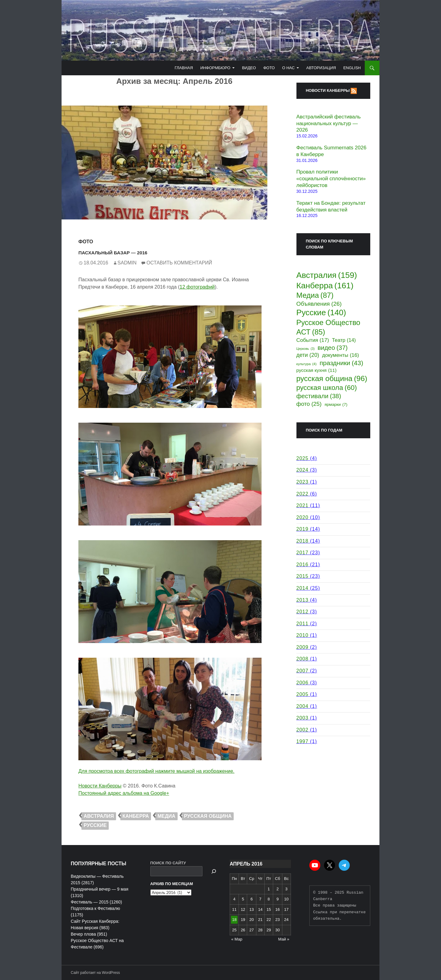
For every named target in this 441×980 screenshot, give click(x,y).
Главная (184, 68)
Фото (269, 68)
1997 (303, 741)
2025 (303, 458)
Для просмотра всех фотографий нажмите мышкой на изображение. (156, 771)
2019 (303, 529)
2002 (303, 730)
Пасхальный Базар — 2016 (135, 252)
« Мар (237, 939)
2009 (303, 647)
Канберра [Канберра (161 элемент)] (325, 286)
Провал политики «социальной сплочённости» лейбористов (331, 179)
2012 (303, 612)
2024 (303, 470)
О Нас (288, 68)
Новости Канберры (100, 786)
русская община (208, 816)
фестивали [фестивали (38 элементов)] (319, 396)
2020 (303, 517)
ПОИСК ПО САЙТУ (168, 863)
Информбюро (215, 68)
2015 (303, 576)
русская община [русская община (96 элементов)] (332, 378)
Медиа (166, 816)
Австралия (99, 816)
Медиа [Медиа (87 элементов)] (315, 295)
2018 (303, 541)
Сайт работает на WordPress (95, 973)
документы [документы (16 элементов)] (341, 355)
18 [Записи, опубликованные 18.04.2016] (234, 920)
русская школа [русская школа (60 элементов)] (327, 388)
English (352, 68)
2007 (303, 671)
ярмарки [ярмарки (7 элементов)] (336, 405)
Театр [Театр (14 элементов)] (344, 340)
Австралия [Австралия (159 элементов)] (327, 275)
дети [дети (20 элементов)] (308, 355)
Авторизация (321, 68)
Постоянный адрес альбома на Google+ (124, 793)
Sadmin (127, 263)
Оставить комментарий (179, 263)
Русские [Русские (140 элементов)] (321, 313)
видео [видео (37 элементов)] (333, 348)
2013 (303, 600)
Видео (249, 68)
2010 (303, 635)
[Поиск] (214, 871)
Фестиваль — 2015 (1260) (96, 902)
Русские (95, 825)
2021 (303, 505)
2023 (303, 482)
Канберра (136, 816)
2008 (303, 659)
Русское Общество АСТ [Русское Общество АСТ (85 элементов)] (328, 327)
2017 (303, 553)
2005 (303, 694)
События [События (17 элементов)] (313, 340)
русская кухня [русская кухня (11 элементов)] (317, 370)
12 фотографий (197, 287)
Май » (284, 939)
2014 (303, 588)
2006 (303, 683)
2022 (303, 494)
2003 (303, 718)
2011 (303, 624)
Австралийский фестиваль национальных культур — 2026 (329, 123)
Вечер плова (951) (89, 934)
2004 (303, 706)
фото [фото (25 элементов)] (309, 404)
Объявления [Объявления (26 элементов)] (319, 304)
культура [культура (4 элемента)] (307, 364)
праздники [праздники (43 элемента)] (341, 363)
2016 (303, 565)
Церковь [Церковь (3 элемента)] (306, 349)
